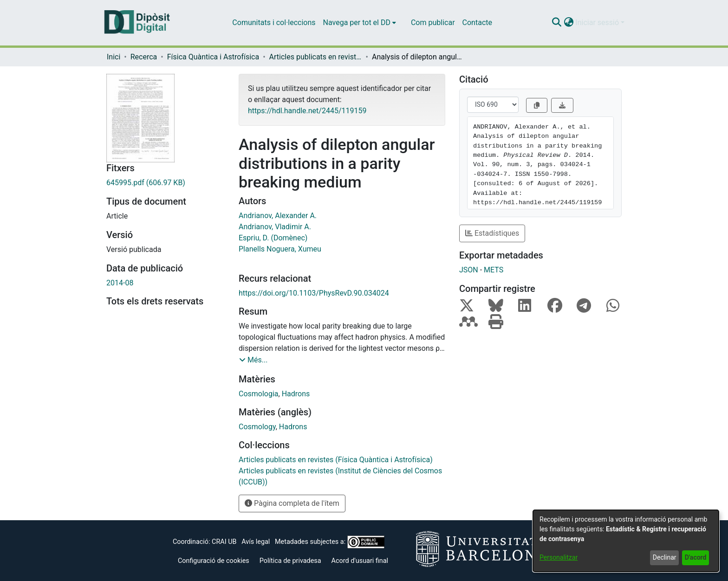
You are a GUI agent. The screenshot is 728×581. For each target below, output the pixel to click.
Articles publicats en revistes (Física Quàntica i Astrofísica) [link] (316, 57)
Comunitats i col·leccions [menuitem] (274, 23)
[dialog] (626, 541)
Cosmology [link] (257, 427)
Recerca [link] (144, 57)
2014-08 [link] (120, 283)
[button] (556, 23)
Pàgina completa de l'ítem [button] (292, 503)
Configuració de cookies (214, 561)
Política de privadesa (290, 561)
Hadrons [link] (296, 394)
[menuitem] (360, 23)
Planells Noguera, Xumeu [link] (280, 249)
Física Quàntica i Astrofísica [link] (213, 57)
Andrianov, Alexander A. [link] (278, 216)
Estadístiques (492, 233)
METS (494, 270)
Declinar (665, 557)
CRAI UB (224, 542)
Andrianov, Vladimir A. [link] (275, 227)
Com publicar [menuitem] (433, 23)
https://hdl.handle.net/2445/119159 (307, 111)
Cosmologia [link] (259, 394)
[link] (166, 183)
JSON (469, 270)
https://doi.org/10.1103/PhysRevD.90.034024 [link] (314, 293)
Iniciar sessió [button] (598, 23)
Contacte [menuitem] (477, 23)
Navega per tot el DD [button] (357, 23)
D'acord (696, 557)
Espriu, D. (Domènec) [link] (273, 238)
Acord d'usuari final (360, 561)
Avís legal (256, 542)
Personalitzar (559, 557)
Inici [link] (114, 57)
